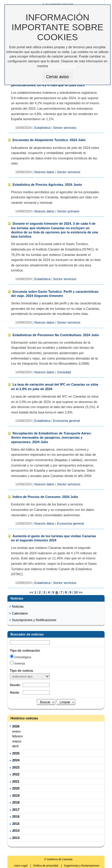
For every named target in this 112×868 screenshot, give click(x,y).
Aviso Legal (21, 866)
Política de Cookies (63, 66)
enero (16, 731)
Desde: (15, 685)
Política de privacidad (46, 866)
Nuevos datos (44, 172)
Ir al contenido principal (58, 4)
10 (75, 592)
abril (15, 746)
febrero (17, 736)
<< (32, 592)
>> (80, 592)
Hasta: (15, 692)
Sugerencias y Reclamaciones (82, 866)
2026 (16, 726)
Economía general (66, 421)
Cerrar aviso (57, 77)
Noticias (18, 606)
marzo (17, 741)
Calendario (20, 613)
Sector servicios (65, 128)
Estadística (42, 128)
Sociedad (64, 372)
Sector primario (68, 211)
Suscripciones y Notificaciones (34, 620)
